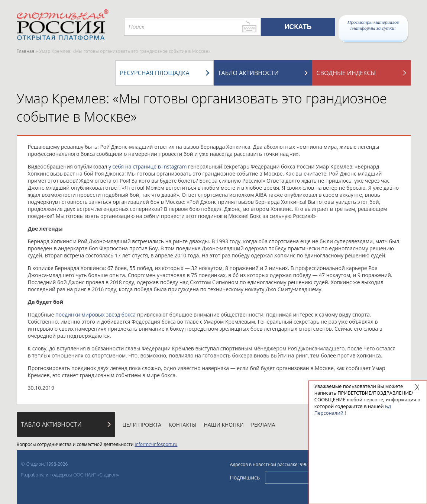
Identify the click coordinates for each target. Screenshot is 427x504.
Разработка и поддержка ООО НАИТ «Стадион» (70, 475)
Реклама (263, 425)
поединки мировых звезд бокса (96, 314)
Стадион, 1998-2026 (47, 464)
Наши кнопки (224, 425)
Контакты (182, 425)
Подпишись (245, 477)
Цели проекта (142, 425)
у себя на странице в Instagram (148, 166)
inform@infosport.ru (156, 444)
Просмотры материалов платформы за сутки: (373, 25)
